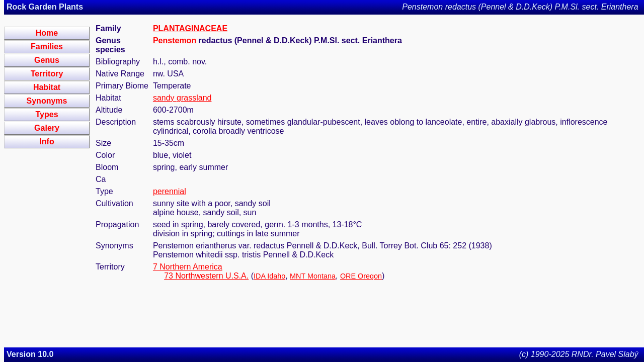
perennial (170, 191)
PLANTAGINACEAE (190, 28)
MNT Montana (313, 276)
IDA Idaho (269, 276)
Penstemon (175, 40)
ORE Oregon (361, 276)
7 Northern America (188, 267)
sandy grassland (182, 98)
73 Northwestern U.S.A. (206, 276)
